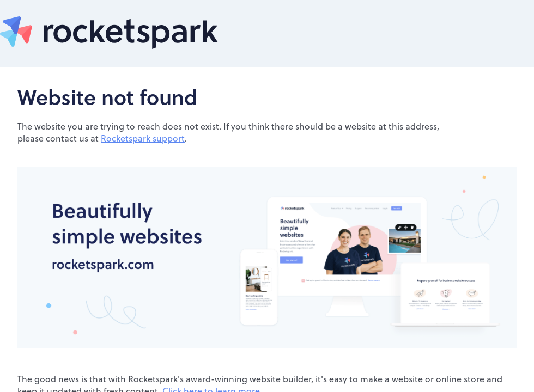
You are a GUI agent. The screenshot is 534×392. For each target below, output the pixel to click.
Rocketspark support (143, 138)
